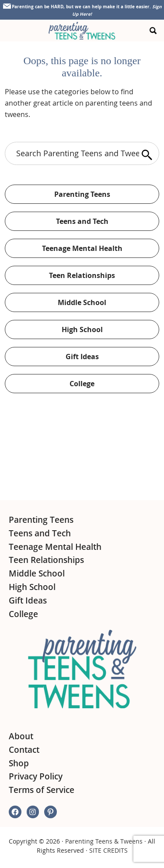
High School (82, 329)
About (21, 736)
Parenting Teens (82, 194)
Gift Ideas (82, 357)
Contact (24, 750)
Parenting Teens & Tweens (104, 841)
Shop (19, 763)
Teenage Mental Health (82, 248)
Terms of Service (42, 790)
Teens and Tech (82, 221)
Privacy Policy (36, 776)
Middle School (82, 302)
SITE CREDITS (108, 850)
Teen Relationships (82, 275)
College (82, 384)
